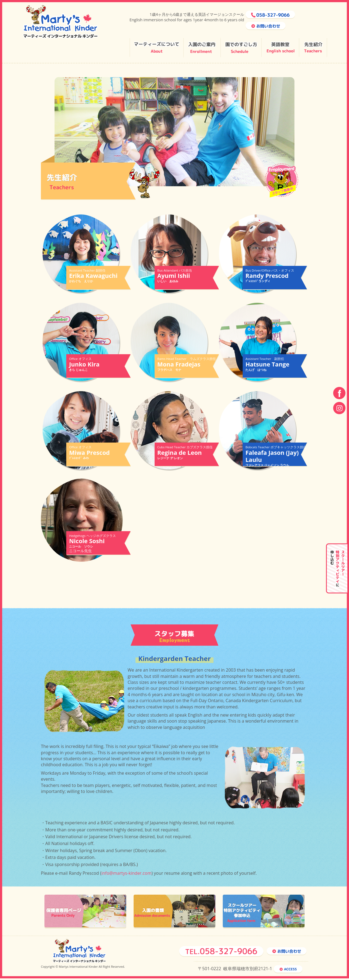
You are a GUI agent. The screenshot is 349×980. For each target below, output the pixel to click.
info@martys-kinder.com (127, 874)
